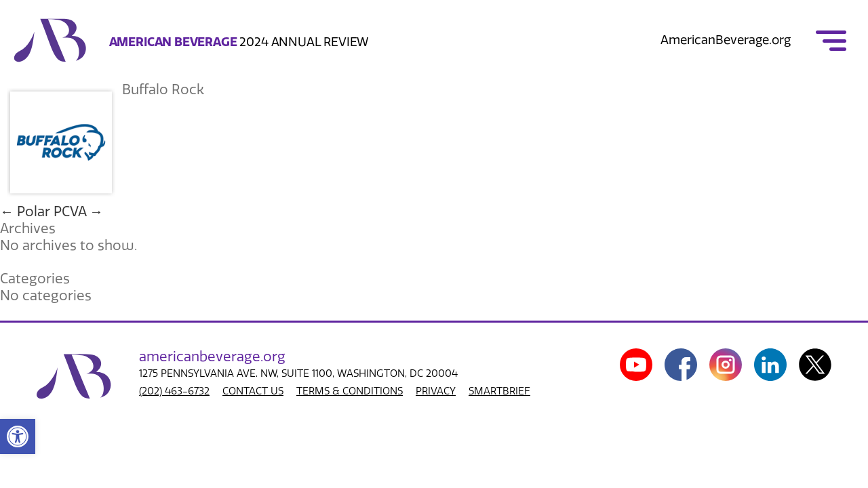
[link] (18, 436)
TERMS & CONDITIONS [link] (350, 391)
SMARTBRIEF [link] (499, 391)
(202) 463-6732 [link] (174, 391)
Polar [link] (25, 211)
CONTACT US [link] (253, 391)
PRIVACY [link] (436, 391)
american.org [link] (212, 357)
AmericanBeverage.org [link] (726, 40)
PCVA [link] (78, 211)
